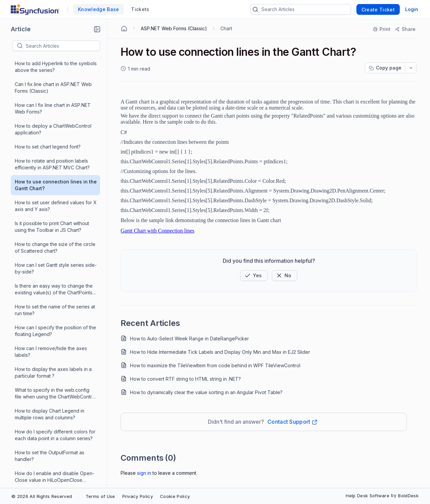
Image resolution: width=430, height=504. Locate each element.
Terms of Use (100, 496)
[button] (97, 29)
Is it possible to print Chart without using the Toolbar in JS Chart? (52, 173)
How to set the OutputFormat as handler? (50, 402)
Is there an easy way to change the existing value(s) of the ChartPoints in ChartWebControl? (54, 236)
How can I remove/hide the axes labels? (51, 298)
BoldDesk (408, 496)
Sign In (144, 473)
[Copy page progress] (385, 68)
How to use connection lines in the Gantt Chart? (56, 131)
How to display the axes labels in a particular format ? (53, 319)
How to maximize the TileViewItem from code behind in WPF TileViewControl (215, 365)
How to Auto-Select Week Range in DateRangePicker (189, 339)
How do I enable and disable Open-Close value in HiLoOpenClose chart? (55, 423)
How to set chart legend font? (48, 93)
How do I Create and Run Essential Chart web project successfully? (53, 444)
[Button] (285, 276)
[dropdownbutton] (411, 68)
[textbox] (63, 46)
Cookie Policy (175, 496)
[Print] (382, 29)
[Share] (405, 29)
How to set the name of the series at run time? (55, 256)
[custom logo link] (35, 9)
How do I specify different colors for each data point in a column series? (55, 381)
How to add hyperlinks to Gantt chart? (49, 465)
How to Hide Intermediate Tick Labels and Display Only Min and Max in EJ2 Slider (220, 352)
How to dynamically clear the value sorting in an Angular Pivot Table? (206, 392)
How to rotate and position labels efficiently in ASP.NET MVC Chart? (52, 110)
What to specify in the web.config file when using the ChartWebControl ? (55, 340)
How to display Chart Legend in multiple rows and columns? (50, 360)
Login (412, 9)
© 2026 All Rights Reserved (42, 496)
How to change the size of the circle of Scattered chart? (55, 194)
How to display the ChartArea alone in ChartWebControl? (54, 485)
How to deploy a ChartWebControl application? (53, 75)
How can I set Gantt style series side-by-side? (56, 215)
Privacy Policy (138, 496)
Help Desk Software (368, 496)
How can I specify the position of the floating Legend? (55, 277)
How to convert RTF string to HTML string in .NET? (185, 379)
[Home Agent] (124, 29)
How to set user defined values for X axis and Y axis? (56, 152)
